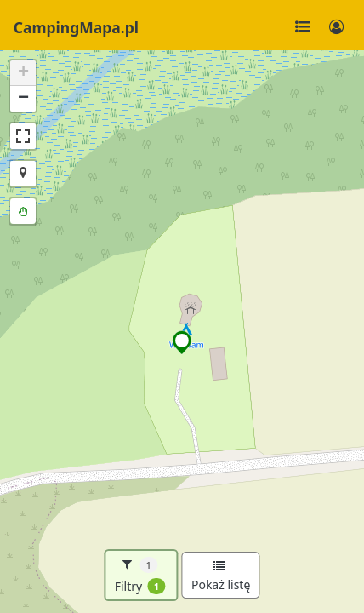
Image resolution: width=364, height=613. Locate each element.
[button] (182, 342)
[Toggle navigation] (303, 27)
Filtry (140, 576)
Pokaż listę (221, 576)
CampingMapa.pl (76, 27)
